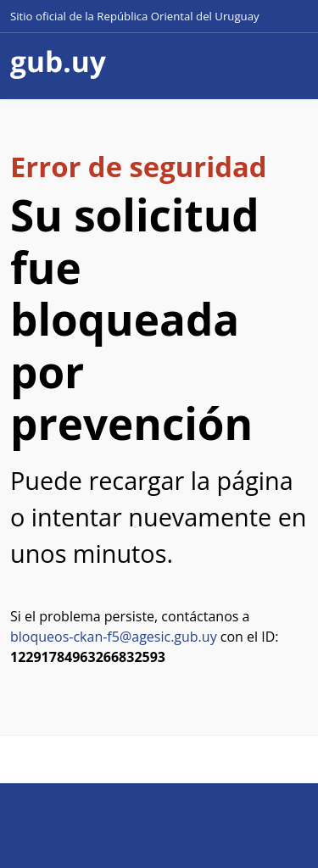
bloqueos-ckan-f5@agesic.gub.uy (114, 637)
